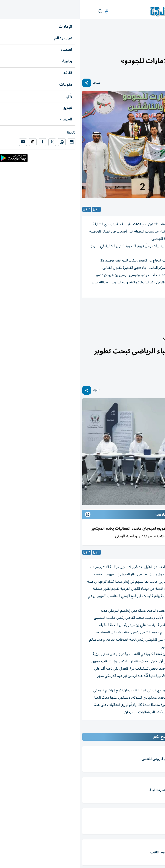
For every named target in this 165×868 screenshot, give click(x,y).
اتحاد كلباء (136, 309)
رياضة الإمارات (144, 38)
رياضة (159, 38)
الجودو (155, 309)
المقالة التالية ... (152, 729)
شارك (17, 83)
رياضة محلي (112, 309)
